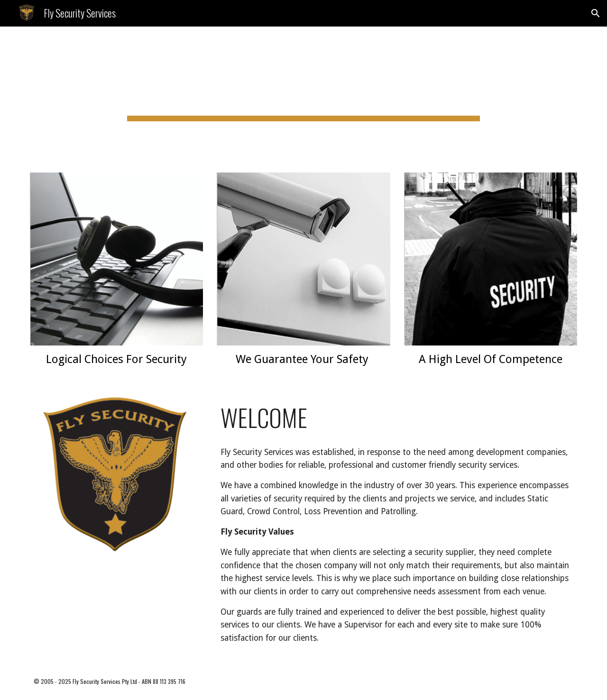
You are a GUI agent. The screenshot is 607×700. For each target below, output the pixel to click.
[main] (303, 94)
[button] (596, 13)
